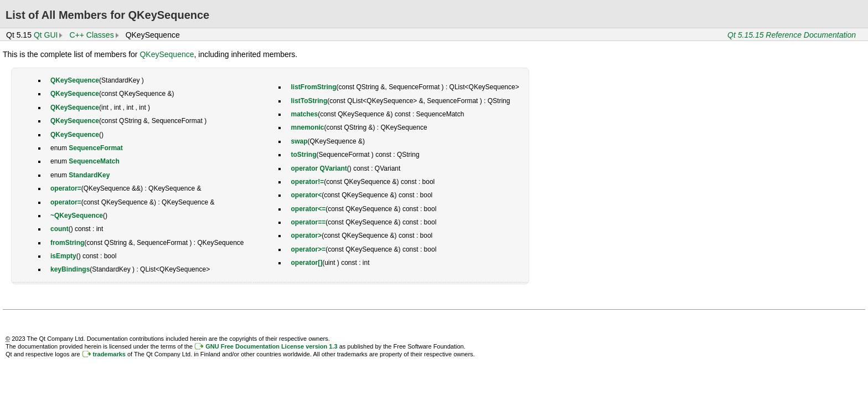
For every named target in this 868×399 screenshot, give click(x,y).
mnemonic (307, 127)
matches (304, 114)
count (60, 229)
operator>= (308, 249)
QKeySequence (167, 54)
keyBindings (70, 269)
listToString (309, 101)
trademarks (109, 354)
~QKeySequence (77, 216)
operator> (306, 236)
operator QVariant (319, 168)
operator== (308, 222)
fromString (67, 243)
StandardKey (89, 175)
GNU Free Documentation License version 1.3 (271, 346)
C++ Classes (91, 35)
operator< (306, 195)
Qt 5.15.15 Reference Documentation (792, 35)
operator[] (306, 263)
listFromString (313, 87)
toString (303, 155)
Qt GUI (46, 35)
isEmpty (63, 256)
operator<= (308, 209)
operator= (66, 188)
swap (299, 141)
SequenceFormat (95, 148)
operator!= (307, 182)
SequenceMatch (94, 161)
